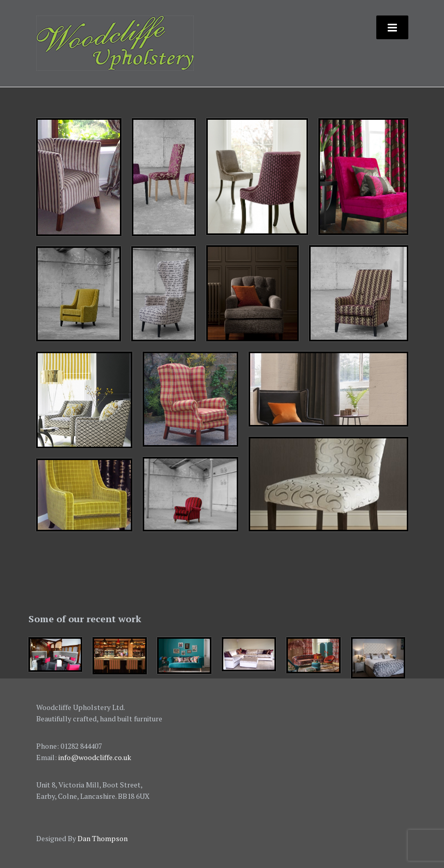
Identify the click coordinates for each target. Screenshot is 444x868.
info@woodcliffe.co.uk (95, 757)
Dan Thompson (103, 838)
